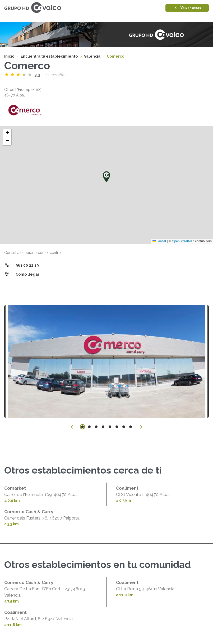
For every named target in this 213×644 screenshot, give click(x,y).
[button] (106, 177)
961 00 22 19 (27, 265)
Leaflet (159, 241)
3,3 (38, 75)
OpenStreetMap (183, 241)
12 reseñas (56, 75)
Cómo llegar (27, 274)
